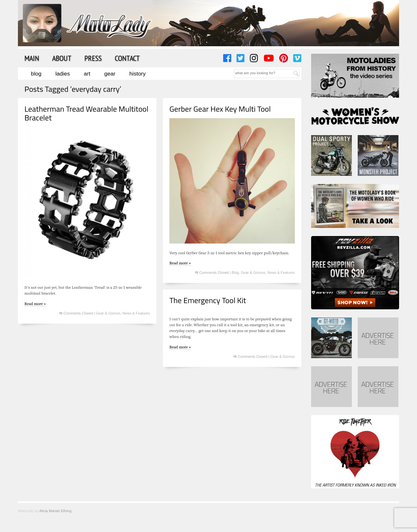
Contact (127, 58)
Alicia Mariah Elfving (55, 511)
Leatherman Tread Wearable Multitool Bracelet (86, 113)
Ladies (63, 74)
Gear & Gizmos (108, 313)
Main (32, 58)
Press (93, 58)
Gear (110, 74)
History (137, 74)
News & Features (136, 313)
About (62, 58)
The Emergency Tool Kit (208, 300)
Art (87, 74)
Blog (36, 74)
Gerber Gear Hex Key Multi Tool (220, 109)
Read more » (35, 304)
